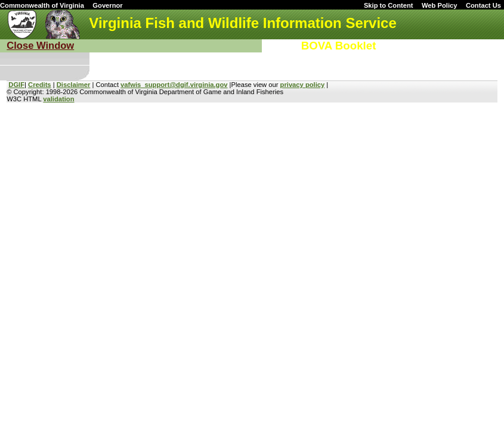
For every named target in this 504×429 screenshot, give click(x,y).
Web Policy (439, 5)
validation (58, 99)
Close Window (40, 46)
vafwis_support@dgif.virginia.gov (174, 85)
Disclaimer (74, 85)
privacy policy (303, 85)
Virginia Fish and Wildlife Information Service (242, 23)
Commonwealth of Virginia (42, 5)
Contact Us (483, 5)
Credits (40, 85)
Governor (107, 5)
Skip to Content (389, 5)
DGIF (16, 85)
